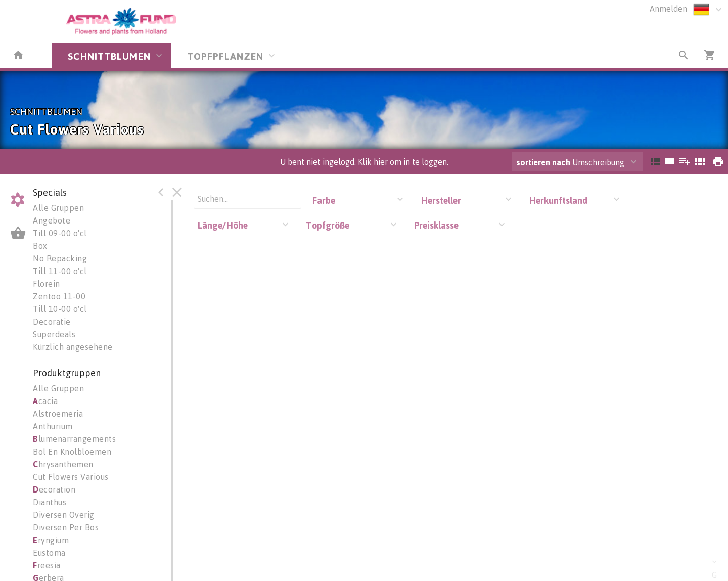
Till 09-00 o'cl (60, 233)
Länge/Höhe (223, 225)
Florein (47, 284)
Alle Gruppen (58, 208)
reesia (47, 565)
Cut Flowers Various (71, 477)
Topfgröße (328, 225)
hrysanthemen (63, 464)
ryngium (51, 540)
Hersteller (441, 200)
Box (40, 246)
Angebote (52, 220)
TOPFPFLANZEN (225, 56)
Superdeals (54, 334)
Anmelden (668, 9)
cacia (45, 401)
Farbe (324, 200)
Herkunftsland (558, 200)
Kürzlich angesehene (73, 347)
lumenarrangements (74, 439)
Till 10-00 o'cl (60, 309)
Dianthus (50, 502)
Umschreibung (570, 162)
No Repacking (60, 258)
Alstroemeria (58, 414)
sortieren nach (544, 162)
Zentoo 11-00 (59, 296)
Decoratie (52, 322)
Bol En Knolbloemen (72, 452)
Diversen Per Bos (66, 527)
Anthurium (53, 426)
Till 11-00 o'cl (60, 271)
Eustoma (49, 553)
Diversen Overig (64, 515)
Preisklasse (436, 225)
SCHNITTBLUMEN (109, 56)
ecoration (54, 489)
